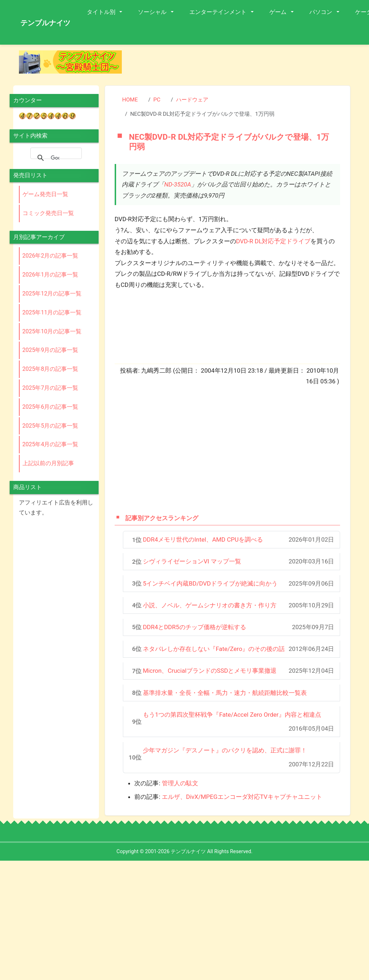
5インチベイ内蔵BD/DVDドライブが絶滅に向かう (210, 583)
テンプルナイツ (45, 23)
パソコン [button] (321, 12)
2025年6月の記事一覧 (51, 407)
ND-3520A (178, 184)
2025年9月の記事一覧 (51, 350)
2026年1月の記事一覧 (51, 275)
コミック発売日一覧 (48, 213)
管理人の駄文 (180, 783)
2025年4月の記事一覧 (51, 444)
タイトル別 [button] (102, 12)
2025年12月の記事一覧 (52, 293)
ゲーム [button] (279, 12)
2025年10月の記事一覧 (52, 331)
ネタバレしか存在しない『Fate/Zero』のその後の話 (214, 649)
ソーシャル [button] (153, 12)
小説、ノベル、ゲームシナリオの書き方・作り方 (210, 605)
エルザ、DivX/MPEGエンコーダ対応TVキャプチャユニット (242, 797)
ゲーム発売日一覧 (45, 194)
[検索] (55, 158)
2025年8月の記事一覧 (51, 369)
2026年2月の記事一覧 (51, 256)
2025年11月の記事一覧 (52, 312)
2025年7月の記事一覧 (51, 388)
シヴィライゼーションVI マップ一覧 (192, 561)
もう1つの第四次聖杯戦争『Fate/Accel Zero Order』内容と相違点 (232, 715)
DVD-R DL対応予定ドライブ (273, 241)
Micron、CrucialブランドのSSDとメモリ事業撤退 (210, 671)
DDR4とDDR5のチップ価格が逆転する (195, 627)
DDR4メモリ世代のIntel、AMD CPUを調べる (203, 539)
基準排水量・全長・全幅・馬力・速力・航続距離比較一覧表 (225, 693)
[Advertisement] (214, 449)
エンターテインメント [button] (219, 12)
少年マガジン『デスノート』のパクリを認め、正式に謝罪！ (225, 750)
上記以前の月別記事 (48, 463)
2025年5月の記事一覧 (51, 426)
